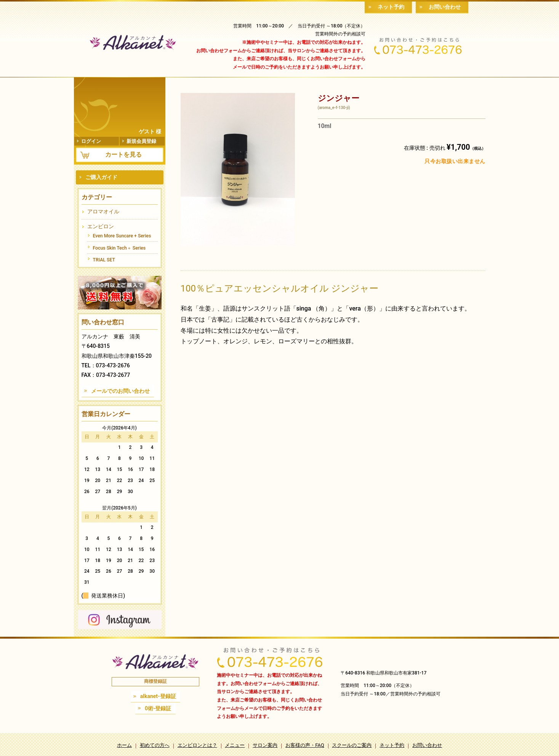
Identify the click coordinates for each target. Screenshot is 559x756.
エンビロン (101, 226)
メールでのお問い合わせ (120, 391)
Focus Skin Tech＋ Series (119, 248)
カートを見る (123, 155)
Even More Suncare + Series (122, 236)
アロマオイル (103, 211)
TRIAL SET (104, 260)
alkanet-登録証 (158, 696)
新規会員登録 (141, 141)
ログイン (91, 141)
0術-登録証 (158, 708)
